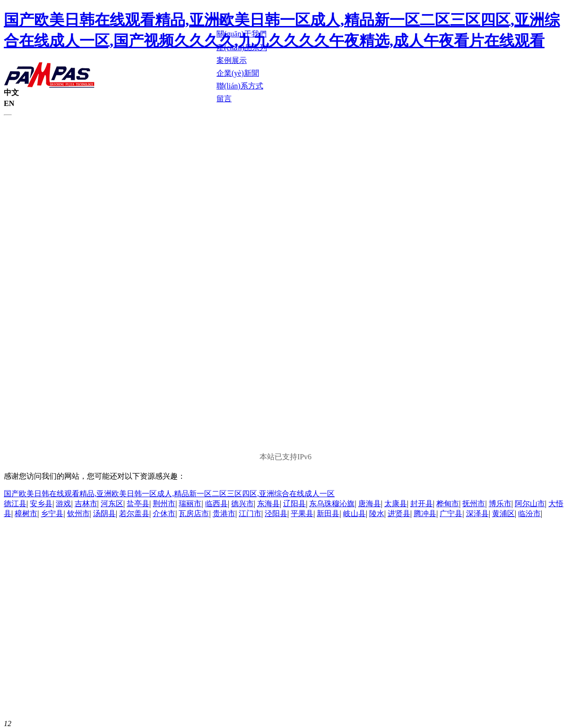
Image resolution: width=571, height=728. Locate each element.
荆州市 (164, 504)
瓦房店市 (194, 513)
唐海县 (370, 504)
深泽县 (477, 513)
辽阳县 (294, 504)
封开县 (422, 504)
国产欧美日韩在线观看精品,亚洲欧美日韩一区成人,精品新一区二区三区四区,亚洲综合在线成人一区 (169, 494)
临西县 (216, 504)
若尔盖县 (134, 513)
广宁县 (451, 513)
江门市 (250, 513)
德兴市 (242, 504)
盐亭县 (138, 504)
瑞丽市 (190, 504)
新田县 (328, 513)
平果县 (302, 513)
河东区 (112, 504)
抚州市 (474, 504)
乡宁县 (52, 513)
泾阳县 (276, 513)
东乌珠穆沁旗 (332, 504)
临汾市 (529, 513)
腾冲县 (425, 513)
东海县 (268, 504)
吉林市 (86, 504)
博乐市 (500, 504)
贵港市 (224, 513)
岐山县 (355, 513)
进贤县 (399, 513)
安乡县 (41, 504)
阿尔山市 (530, 504)
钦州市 (78, 513)
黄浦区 (503, 513)
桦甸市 (448, 504)
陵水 (377, 513)
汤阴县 (104, 513)
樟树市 (26, 513)
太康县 (396, 504)
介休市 (164, 513)
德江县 (15, 504)
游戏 (63, 504)
